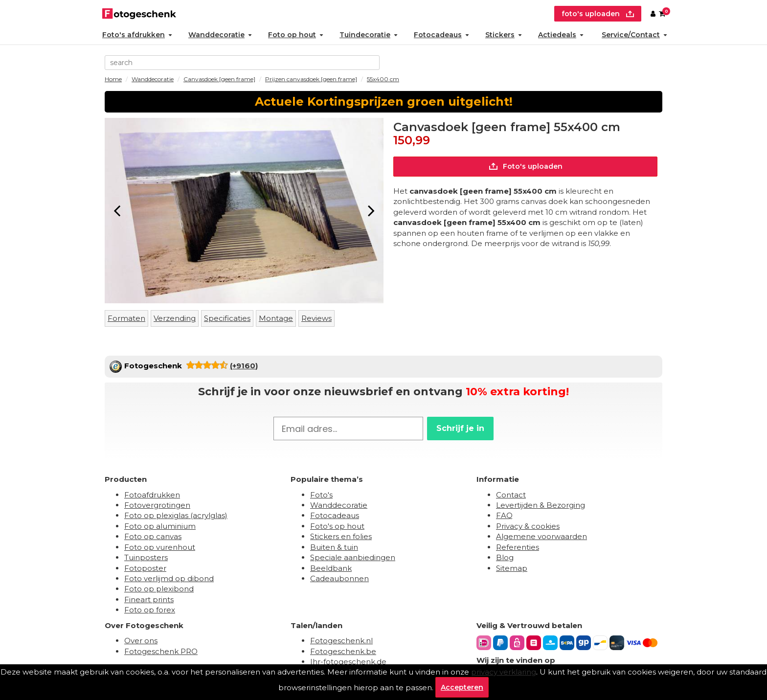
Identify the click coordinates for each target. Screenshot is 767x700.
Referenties (518, 547)
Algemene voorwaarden (541, 536)
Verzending (175, 318)
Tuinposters (146, 557)
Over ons (141, 641)
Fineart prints (149, 599)
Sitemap (512, 568)
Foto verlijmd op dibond (169, 578)
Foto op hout (296, 35)
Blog (505, 557)
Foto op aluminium (160, 526)
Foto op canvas (153, 536)
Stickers (504, 35)
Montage (276, 318)
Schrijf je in (460, 428)
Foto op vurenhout (160, 547)
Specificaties (227, 318)
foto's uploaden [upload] (598, 14)
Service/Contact (634, 35)
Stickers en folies (341, 536)
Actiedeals (561, 35)
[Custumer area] (653, 14)
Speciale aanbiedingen (353, 557)
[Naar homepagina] (139, 12)
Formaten (126, 318)
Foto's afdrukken (137, 35)
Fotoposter (145, 568)
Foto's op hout (337, 526)
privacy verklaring (504, 672)
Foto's (321, 495)
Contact (511, 495)
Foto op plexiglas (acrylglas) (176, 515)
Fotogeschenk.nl (341, 641)
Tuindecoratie (369, 35)
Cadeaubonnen (339, 578)
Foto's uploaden (526, 166)
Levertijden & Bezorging (541, 505)
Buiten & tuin (334, 547)
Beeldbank (331, 568)
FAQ (504, 515)
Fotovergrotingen (157, 505)
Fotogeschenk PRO (161, 651)
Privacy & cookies (528, 526)
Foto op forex (150, 610)
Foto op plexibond (159, 589)
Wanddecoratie (220, 35)
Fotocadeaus (441, 35)
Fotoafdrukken (152, 495)
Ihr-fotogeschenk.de (348, 662)
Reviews (316, 318)
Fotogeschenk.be (343, 651)
